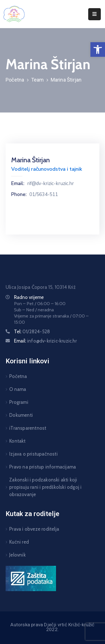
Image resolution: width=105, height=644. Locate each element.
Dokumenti (21, 415)
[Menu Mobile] (95, 14)
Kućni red (19, 542)
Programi (19, 402)
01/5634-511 (44, 195)
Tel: (32, 332)
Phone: (19, 195)
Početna (15, 80)
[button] (98, 49)
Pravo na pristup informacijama (43, 467)
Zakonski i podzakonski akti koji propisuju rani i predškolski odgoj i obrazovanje (45, 487)
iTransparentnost (28, 428)
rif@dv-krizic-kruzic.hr (51, 184)
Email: (18, 184)
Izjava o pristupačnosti (33, 454)
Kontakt (17, 441)
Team (38, 80)
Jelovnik (17, 555)
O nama (18, 389)
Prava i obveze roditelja (34, 529)
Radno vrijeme (29, 297)
